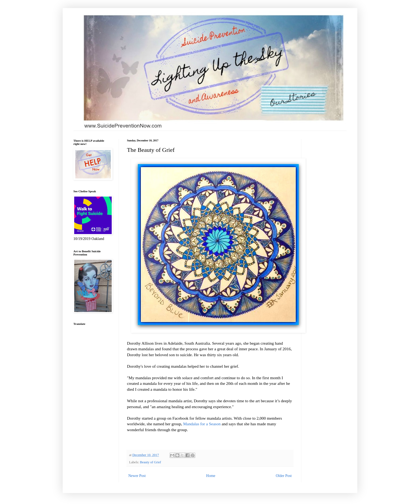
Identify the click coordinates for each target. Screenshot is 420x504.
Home (211, 476)
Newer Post (137, 476)
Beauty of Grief (150, 462)
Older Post (284, 476)
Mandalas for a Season (202, 424)
